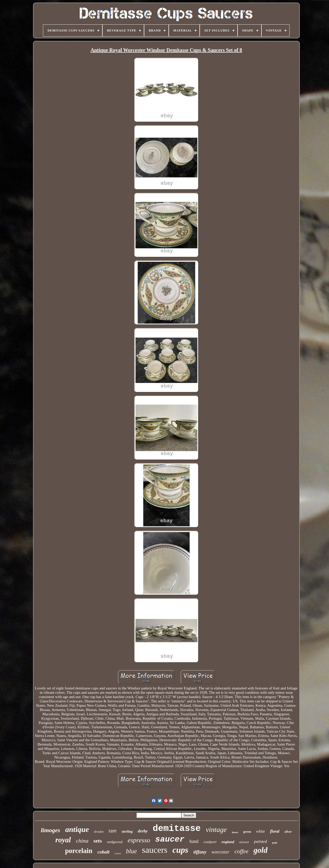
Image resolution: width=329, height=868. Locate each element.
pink (275, 843)
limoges (51, 830)
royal (63, 840)
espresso (139, 840)
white (261, 831)
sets (98, 841)
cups (180, 850)
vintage (216, 830)
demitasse (177, 829)
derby (143, 831)
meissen (244, 842)
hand (194, 841)
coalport (210, 842)
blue (131, 851)
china (82, 841)
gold (261, 850)
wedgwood (115, 842)
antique (77, 829)
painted (261, 841)
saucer (170, 839)
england (228, 842)
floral (275, 831)
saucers (155, 850)
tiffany (200, 852)
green (247, 832)
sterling (127, 832)
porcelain (79, 851)
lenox (235, 832)
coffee (241, 851)
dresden (99, 832)
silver (288, 832)
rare (113, 831)
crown (118, 853)
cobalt (104, 852)
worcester (221, 852)
